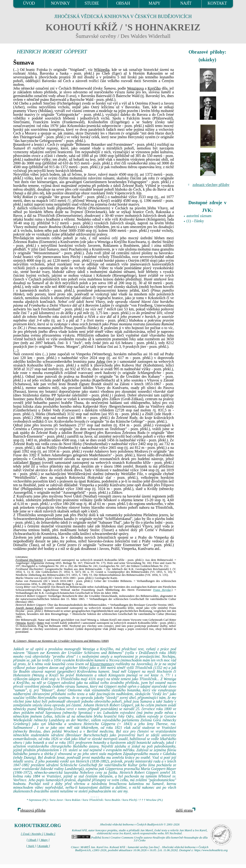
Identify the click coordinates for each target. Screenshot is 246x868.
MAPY (154, 3)
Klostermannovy (102, 664)
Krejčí (31, 623)
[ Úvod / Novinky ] (32, 834)
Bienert (35, 463)
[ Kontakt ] (43, 846)
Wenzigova (135, 88)
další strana (184, 810)
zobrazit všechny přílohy (211, 185)
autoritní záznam (199, 216)
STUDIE (92, 3)
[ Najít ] (31, 846)
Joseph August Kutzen (29, 608)
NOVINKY (60, 3)
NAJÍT (186, 3)
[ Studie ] (50, 834)
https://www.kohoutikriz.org (211, 850)
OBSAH (123, 3)
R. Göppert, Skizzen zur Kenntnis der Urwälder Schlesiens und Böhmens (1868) (61, 641)
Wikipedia (102, 70)
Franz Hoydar (162, 590)
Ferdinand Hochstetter (29, 560)
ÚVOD (29, 3)
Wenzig (21, 623)
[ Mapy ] (44, 840)
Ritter (41, 623)
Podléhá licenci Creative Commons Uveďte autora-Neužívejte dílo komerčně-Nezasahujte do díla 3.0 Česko (140, 839)
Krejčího (154, 88)
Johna (101, 361)
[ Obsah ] (32, 840)
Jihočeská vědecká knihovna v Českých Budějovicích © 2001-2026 (140, 824)
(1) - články (195, 221)
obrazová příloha (33, 810)
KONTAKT (217, 3)
